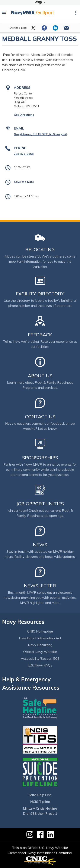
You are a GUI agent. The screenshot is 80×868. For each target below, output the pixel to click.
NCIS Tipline (40, 802)
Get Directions (24, 115)
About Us (40, 376)
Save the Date (24, 182)
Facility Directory (40, 294)
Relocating (40, 249)
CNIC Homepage (40, 631)
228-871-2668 (24, 154)
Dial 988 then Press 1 (40, 813)
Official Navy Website (40, 652)
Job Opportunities (40, 504)
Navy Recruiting (40, 645)
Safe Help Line (40, 795)
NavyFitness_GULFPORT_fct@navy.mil (40, 134)
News (40, 545)
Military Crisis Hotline (40, 808)
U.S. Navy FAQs (40, 665)
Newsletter (40, 586)
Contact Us (40, 417)
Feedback (40, 335)
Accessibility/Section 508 (40, 658)
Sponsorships (40, 458)
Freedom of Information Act (40, 638)
